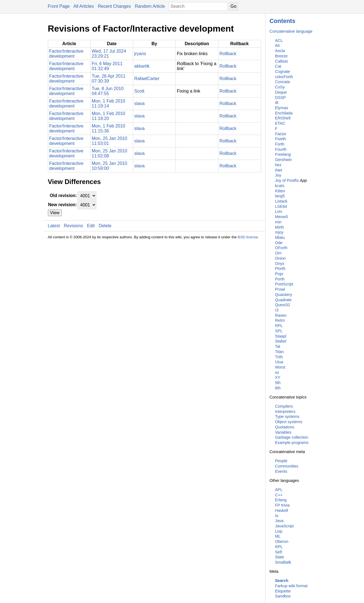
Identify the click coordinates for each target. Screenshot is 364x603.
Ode (279, 243)
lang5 (280, 196)
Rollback (228, 54)
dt (277, 103)
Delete (105, 226)
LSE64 (281, 206)
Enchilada (284, 113)
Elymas (282, 108)
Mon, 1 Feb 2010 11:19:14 (108, 104)
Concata (283, 82)
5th (278, 383)
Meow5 (282, 217)
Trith (279, 357)
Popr (279, 274)
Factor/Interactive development (66, 54)
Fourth (281, 149)
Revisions (73, 226)
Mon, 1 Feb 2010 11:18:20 (108, 116)
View (55, 213)
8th (278, 388)
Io (277, 516)
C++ (279, 495)
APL (279, 490)
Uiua (279, 362)
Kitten (280, 191)
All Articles (84, 6)
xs (277, 372)
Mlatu (280, 237)
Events (281, 471)
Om (278, 253)
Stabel (281, 341)
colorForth (284, 77)
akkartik (142, 66)
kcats (280, 186)
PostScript (284, 284)
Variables (283, 432)
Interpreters (285, 412)
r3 (277, 310)
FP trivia (282, 505)
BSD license (248, 237)
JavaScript (284, 526)
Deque (281, 92)
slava (139, 104)
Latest (54, 226)
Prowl (280, 289)
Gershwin (284, 160)
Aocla (280, 51)
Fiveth (281, 139)
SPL (279, 331)
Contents (283, 21)
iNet (279, 170)
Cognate (283, 71)
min (278, 222)
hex (278, 165)
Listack (281, 201)
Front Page (59, 6)
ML (278, 536)
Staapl (281, 336)
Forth (280, 144)
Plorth (280, 269)
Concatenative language (291, 31)
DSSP (281, 98)
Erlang (281, 500)
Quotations (285, 427)
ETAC (280, 123)
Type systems (287, 417)
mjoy (279, 232)
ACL (279, 40)
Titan (279, 352)
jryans (140, 54)
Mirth (280, 227)
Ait (277, 45)
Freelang (283, 154)
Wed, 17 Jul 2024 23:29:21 (109, 54)
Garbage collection (292, 437)
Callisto (282, 61)
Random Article (150, 6)
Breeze (282, 56)
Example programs (292, 443)
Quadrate (283, 300)
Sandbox (283, 596)
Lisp (279, 531)
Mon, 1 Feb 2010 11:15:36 (108, 128)
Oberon (282, 541)
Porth (280, 279)
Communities (287, 466)
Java (279, 521)
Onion (280, 258)
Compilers (284, 406)
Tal (278, 346)
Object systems (289, 422)
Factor (281, 134)
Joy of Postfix (287, 180)
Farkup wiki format (291, 586)
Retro (280, 320)
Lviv (279, 211)
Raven (281, 315)
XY (278, 377)
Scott (139, 91)
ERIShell (283, 118)
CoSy (280, 87)
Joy (278, 175)
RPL (279, 326)
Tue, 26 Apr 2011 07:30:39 (109, 79)
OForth (281, 248)
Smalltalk (283, 562)
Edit (91, 226)
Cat (278, 66)
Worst (280, 367)
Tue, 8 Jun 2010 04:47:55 (108, 91)
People (281, 461)
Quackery (284, 295)
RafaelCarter (147, 79)
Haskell (282, 510)
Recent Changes (114, 6)
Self (279, 552)
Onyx (280, 264)
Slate (280, 557)
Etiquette (283, 591)
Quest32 (283, 305)
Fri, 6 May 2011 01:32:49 (107, 66)
